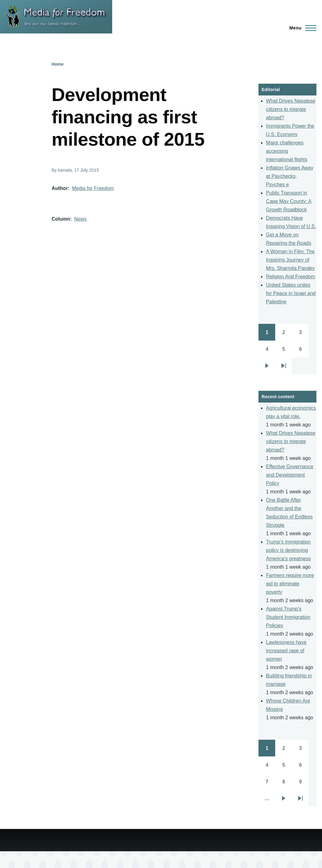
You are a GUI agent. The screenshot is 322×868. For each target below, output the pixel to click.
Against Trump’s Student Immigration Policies (288, 617)
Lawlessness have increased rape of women (286, 651)
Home (57, 64)
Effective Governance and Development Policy (290, 475)
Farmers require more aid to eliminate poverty (290, 584)
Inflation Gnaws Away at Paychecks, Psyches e (290, 176)
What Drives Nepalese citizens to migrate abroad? (291, 109)
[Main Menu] (301, 28)
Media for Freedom (93, 188)
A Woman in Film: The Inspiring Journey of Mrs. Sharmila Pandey (290, 260)
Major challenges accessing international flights (287, 151)
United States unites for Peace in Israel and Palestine (291, 293)
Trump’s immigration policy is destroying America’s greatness (288, 550)
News (80, 219)
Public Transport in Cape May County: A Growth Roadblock (289, 201)
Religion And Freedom (290, 277)
